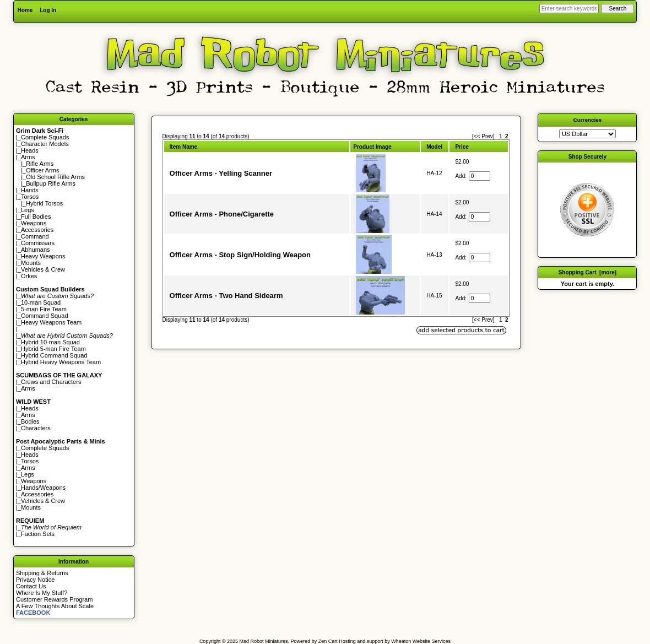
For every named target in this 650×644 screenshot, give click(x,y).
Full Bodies (36, 217)
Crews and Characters (51, 382)
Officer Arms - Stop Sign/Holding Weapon (240, 255)
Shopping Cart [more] (588, 272)
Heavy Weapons (43, 256)
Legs (28, 210)
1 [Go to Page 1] (501, 136)
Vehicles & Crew (43, 269)
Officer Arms (42, 170)
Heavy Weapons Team (51, 322)
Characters (36, 428)
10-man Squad (41, 302)
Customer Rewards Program (54, 599)
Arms (28, 388)
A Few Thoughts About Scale (55, 606)
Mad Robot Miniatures (264, 641)
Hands (30, 190)
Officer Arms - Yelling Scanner (221, 173)
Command (35, 236)
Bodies (30, 421)
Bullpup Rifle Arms (51, 183)
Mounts (31, 263)
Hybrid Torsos (44, 203)
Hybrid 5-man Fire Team (53, 349)
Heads (30, 150)
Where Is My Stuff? (42, 593)
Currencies (588, 120)
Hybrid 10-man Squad (50, 342)
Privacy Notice (35, 580)
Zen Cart (328, 641)
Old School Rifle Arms (55, 177)
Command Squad (45, 316)
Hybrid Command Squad (54, 355)
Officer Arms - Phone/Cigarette (222, 214)
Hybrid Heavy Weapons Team (61, 362)
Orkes (29, 276)
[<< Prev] (483, 136)
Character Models (45, 144)
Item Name (184, 147)
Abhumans (36, 250)
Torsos (30, 197)
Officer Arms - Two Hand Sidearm (226, 296)
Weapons (34, 223)
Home (25, 10)
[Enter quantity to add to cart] (480, 176)
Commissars (38, 243)
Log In (48, 10)
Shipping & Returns (42, 573)
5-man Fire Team (44, 309)
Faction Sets (38, 534)
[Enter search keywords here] (569, 9)
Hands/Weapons (43, 488)
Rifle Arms (40, 164)
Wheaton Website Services (421, 641)
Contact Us (31, 586)
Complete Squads (45, 137)
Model (434, 147)
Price (462, 147)
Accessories (37, 230)
